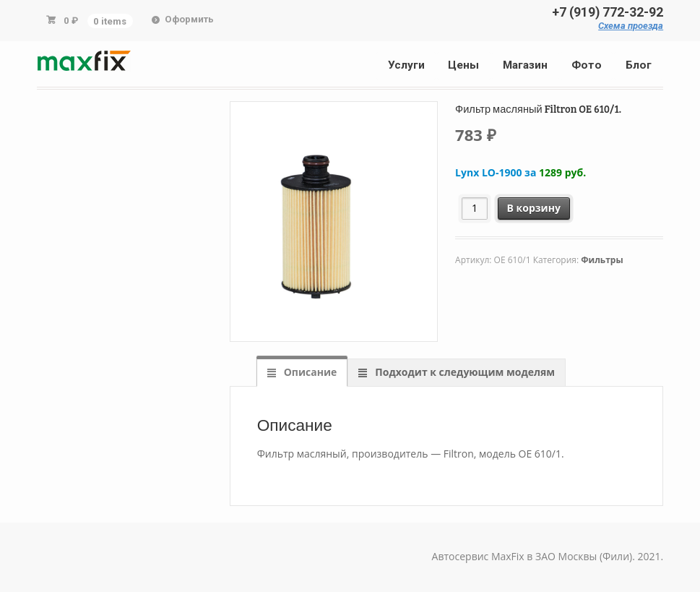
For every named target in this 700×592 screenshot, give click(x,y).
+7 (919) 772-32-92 (608, 12)
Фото (587, 65)
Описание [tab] (309, 372)
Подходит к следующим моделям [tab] (464, 372)
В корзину (534, 208)
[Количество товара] (475, 209)
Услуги (406, 65)
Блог (639, 65)
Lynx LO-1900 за (520, 172)
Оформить (189, 19)
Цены (463, 65)
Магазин (525, 65)
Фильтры (602, 260)
